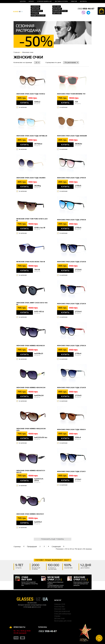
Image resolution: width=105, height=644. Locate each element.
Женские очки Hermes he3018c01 (31, 346)
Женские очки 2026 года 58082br (72, 136)
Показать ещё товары (52, 539)
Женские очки (60, 609)
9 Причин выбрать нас (45, 1)
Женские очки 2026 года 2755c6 (71, 220)
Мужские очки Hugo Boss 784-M (31, 262)
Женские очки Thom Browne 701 (71, 94)
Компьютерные (60, 11)
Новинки (35, 6)
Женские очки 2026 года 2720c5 (71, 388)
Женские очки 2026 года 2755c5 (71, 178)
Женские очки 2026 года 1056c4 (71, 430)
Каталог (31, 1)
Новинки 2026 (60, 604)
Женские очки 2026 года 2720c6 (71, 262)
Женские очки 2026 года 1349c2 (31, 94)
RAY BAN (57, 6)
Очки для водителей (62, 611)
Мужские (57, 9)
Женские (35, 9)
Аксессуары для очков (63, 621)
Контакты (83, 1)
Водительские (38, 15)
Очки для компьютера (63, 614)
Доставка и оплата (61, 1)
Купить (25, 103)
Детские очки (59, 618)
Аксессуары (37, 11)
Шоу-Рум (23, 1)
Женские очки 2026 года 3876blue (32, 136)
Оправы (35, 13)
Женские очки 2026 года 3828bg (31, 178)
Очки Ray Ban (59, 607)
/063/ (86, 9)
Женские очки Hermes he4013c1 (30, 514)
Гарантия (74, 1)
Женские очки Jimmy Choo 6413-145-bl (32, 304)
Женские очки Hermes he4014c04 (31, 388)
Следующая (56, 547)
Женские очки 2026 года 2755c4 (72, 346)
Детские (57, 13)
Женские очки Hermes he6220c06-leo (31, 430)
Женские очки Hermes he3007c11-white (31, 472)
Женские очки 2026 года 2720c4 (72, 304)
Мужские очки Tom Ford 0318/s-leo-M (32, 220)
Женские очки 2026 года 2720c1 (71, 472)
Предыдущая (32, 547)
